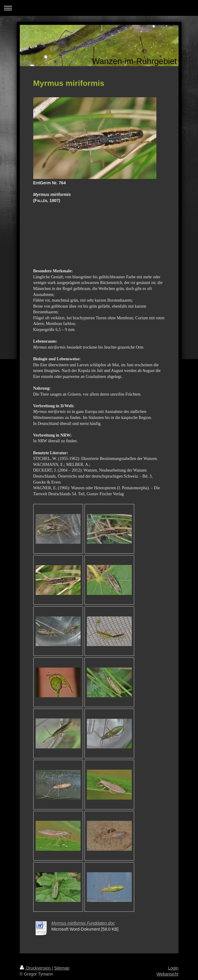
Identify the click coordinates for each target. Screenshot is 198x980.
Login (173, 968)
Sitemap (62, 968)
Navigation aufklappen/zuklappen (99, 8)
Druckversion (36, 968)
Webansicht (168, 974)
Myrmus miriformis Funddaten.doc (83, 923)
